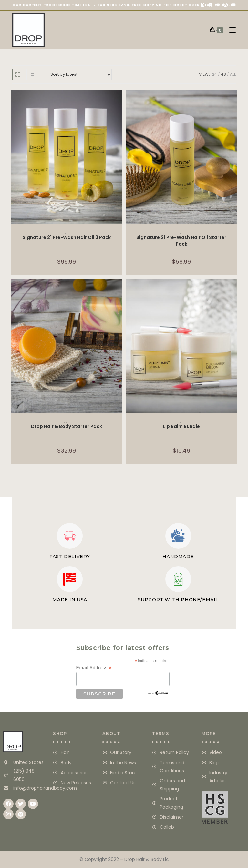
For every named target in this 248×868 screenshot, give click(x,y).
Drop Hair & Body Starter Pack (67, 426)
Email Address (94, 668)
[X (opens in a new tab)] (203, 5)
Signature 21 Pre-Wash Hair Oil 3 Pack (67, 237)
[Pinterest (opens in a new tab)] (218, 5)
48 (223, 74)
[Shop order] (78, 74)
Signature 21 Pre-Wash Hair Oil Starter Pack (181, 240)
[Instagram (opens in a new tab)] (225, 5)
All (233, 74)
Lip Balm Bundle (181, 426)
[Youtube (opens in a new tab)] (232, 5)
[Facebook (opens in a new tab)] (210, 5)
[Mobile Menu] (230, 30)
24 (215, 74)
